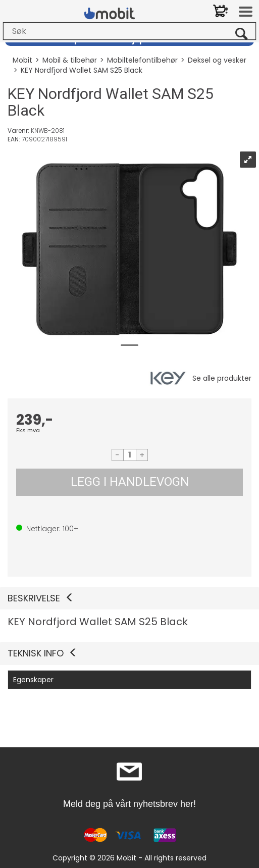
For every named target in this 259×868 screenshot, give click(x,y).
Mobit (22, 60)
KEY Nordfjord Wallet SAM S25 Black (82, 70)
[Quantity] (130, 455)
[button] (129, 598)
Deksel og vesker (217, 60)
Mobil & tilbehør (70, 60)
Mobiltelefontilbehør (142, 60)
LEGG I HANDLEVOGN (130, 482)
